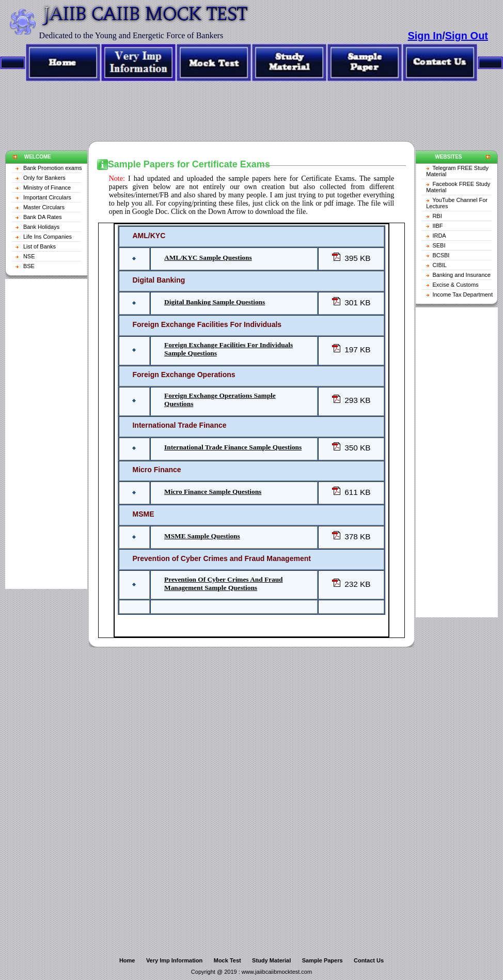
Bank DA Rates (43, 217)
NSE (29, 256)
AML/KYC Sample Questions (208, 258)
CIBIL (439, 265)
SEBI (439, 245)
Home (127, 960)
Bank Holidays (41, 227)
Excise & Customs (455, 285)
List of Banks (40, 246)
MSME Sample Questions (202, 536)
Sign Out (467, 36)
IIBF (437, 226)
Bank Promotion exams (53, 168)
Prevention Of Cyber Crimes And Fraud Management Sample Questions (223, 584)
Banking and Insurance (461, 275)
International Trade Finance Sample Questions (233, 447)
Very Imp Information (174, 960)
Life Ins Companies (48, 237)
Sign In (425, 36)
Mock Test (227, 960)
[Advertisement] (251, 106)
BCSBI (441, 255)
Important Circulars (47, 197)
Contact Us (369, 960)
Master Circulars (44, 207)
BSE (29, 266)
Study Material (271, 960)
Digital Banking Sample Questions (215, 302)
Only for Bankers (44, 178)
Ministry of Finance (47, 188)
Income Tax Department (462, 294)
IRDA (439, 236)
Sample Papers (323, 960)
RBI (437, 216)
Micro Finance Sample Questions (213, 492)
